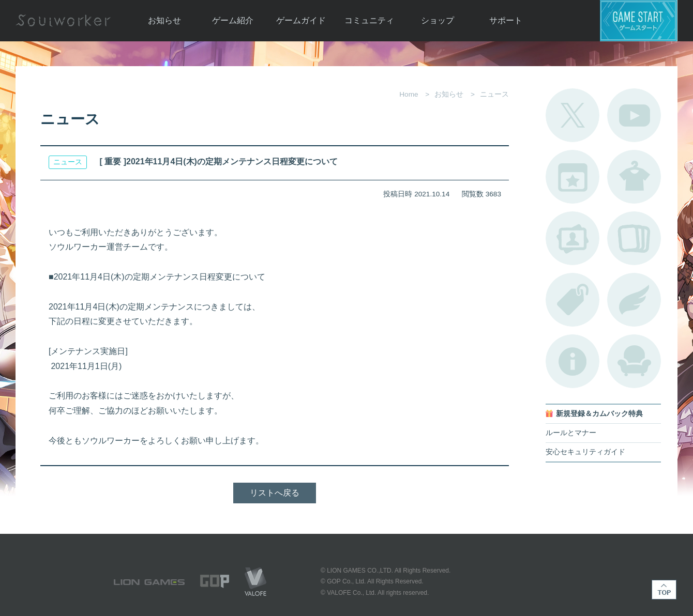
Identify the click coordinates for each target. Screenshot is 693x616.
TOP (664, 590)
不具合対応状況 (573, 361)
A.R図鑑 (634, 238)
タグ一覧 (573, 300)
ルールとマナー (571, 433)
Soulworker (63, 21)
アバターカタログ (634, 177)
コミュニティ (369, 20)
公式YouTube (634, 115)
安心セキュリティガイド (585, 452)
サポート (506, 20)
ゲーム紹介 (233, 20)
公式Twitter (573, 115)
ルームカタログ (634, 361)
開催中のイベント (573, 177)
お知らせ (164, 20)
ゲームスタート (639, 21)
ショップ (438, 20)
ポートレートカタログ (573, 238)
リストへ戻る (275, 493)
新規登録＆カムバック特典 (599, 414)
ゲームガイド (301, 20)
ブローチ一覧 (634, 300)
